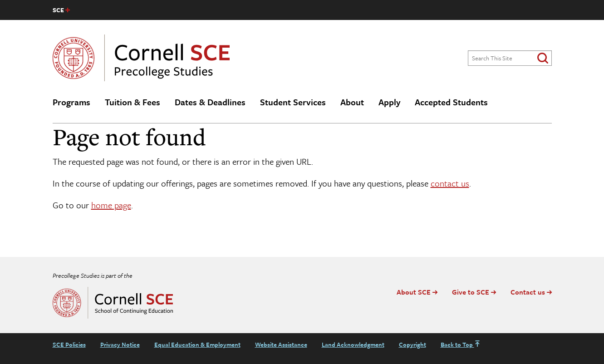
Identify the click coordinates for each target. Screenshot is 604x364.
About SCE (414, 292)
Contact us (528, 292)
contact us (450, 183)
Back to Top (461, 344)
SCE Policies (69, 344)
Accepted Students (451, 102)
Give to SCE (471, 292)
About (352, 102)
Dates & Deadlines (210, 102)
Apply (389, 102)
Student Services (293, 102)
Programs (71, 102)
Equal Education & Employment (197, 344)
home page (111, 205)
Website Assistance (281, 344)
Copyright (412, 344)
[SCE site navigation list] (61, 10)
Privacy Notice (120, 344)
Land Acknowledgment (353, 344)
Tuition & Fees (133, 102)
